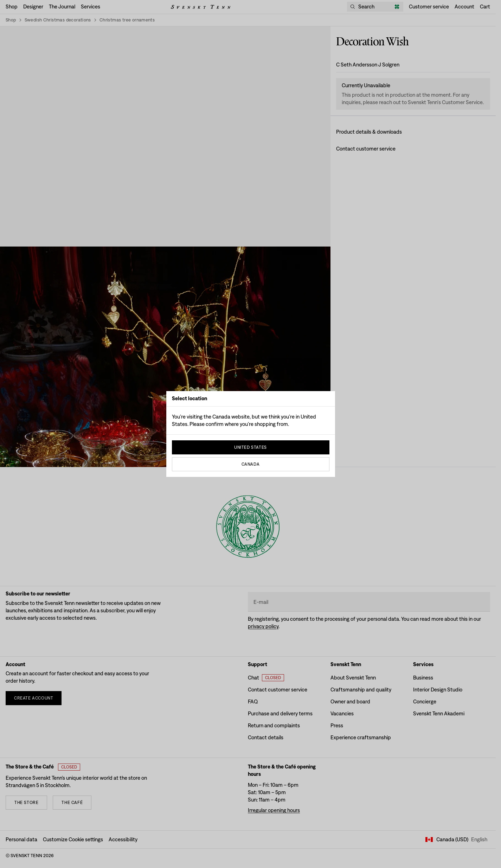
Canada (251, 464)
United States (250, 447)
